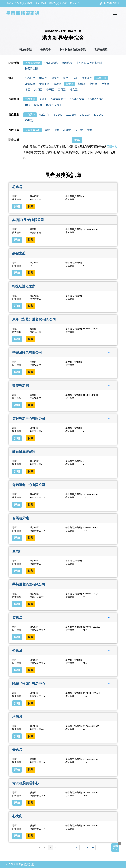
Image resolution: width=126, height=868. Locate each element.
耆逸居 (17, 651)
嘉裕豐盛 (19, 253)
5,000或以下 (58, 99)
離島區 (74, 90)
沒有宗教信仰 (33, 130)
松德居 (17, 717)
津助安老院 (25, 50)
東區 (66, 78)
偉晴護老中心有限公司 (29, 485)
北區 (27, 90)
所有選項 (30, 99)
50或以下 (45, 115)
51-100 (58, 115)
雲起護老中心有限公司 (29, 419)
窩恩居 (17, 617)
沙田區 (50, 90)
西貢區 (62, 90)
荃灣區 (82, 84)
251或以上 (31, 120)
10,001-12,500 (33, 105)
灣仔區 (55, 78)
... (72, 848)
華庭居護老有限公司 (27, 352)
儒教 (89, 130)
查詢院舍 (115, 848)
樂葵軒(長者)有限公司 (28, 220)
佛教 (56, 130)
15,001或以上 (54, 105)
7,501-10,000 (95, 99)
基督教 (67, 130)
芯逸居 (17, 187)
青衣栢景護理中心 (25, 783)
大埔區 (38, 90)
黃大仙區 (44, 84)
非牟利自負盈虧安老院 (73, 50)
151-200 (85, 115)
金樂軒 (17, 551)
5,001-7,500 (77, 99)
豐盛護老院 (21, 386)
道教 (47, 130)
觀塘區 (58, 84)
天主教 (79, 130)
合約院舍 (46, 50)
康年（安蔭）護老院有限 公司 (34, 319)
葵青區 (70, 84)
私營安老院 (101, 50)
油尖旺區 (101, 78)
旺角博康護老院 (24, 452)
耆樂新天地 (21, 518)
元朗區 (105, 84)
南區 (75, 78)
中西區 (43, 78)
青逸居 (17, 750)
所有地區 (30, 78)
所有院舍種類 (33, 63)
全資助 (43, 99)
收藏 (31, 206)
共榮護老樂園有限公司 (29, 584)
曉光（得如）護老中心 (29, 684)
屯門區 (93, 84)
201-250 (98, 115)
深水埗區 (87, 78)
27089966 (111, 3)
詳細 (17, 206)
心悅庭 (17, 816)
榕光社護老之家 (24, 286)
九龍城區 (30, 84)
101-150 (71, 115)
